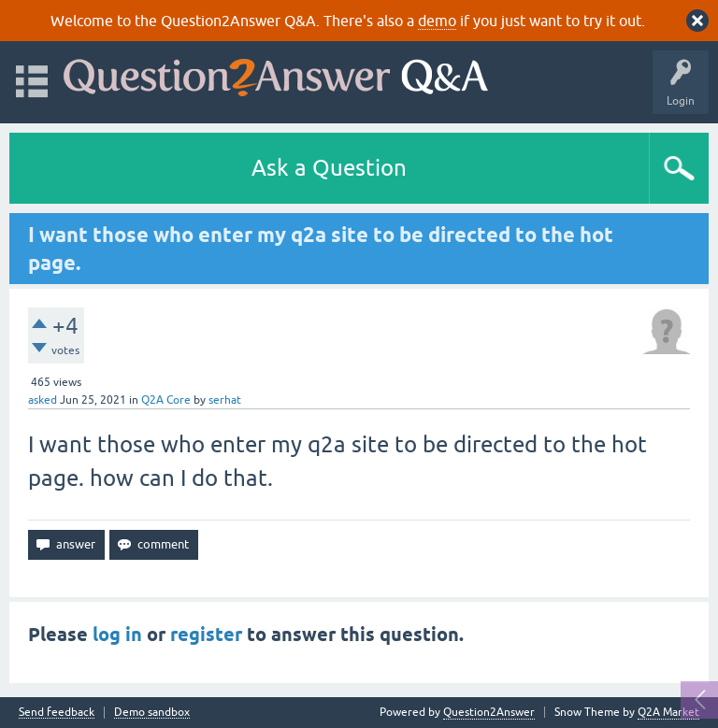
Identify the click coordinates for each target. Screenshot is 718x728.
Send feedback (57, 713)
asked (43, 400)
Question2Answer (489, 712)
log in (117, 635)
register (206, 635)
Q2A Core (166, 400)
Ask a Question (329, 168)
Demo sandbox (152, 713)
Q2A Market (668, 712)
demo (437, 21)
